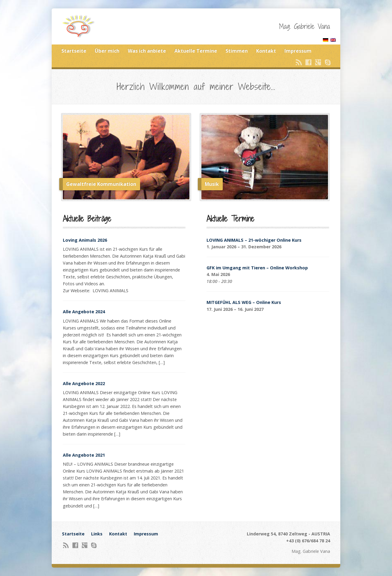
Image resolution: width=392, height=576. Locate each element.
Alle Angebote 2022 (84, 383)
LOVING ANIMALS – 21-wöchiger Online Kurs (254, 240)
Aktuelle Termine (196, 51)
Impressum (298, 51)
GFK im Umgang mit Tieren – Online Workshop (257, 268)
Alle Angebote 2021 (84, 455)
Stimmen (237, 51)
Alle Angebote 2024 (84, 312)
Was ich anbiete (147, 51)
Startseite (74, 51)
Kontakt (266, 51)
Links (97, 534)
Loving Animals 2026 (85, 240)
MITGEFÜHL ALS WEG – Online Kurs (244, 302)
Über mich (107, 51)
